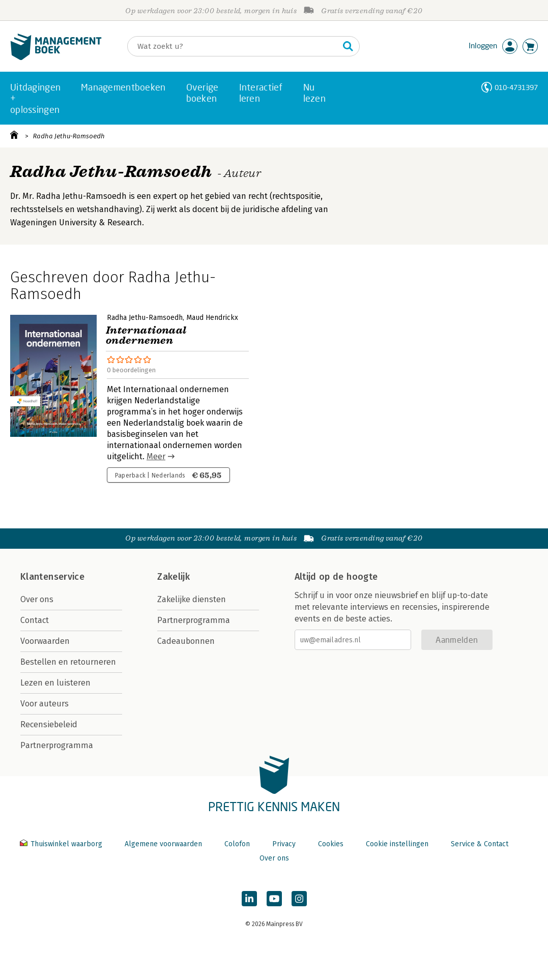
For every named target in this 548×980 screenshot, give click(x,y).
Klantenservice (52, 577)
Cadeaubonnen (186, 641)
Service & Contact (480, 844)
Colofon (237, 844)
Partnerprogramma (57, 745)
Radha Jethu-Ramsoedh (69, 136)
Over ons (37, 599)
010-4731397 (516, 87)
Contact (35, 620)
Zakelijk (174, 577)
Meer (156, 456)
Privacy (284, 844)
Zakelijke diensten (192, 599)
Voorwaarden (45, 641)
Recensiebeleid (49, 724)
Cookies (331, 844)
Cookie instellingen (397, 844)
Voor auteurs (45, 704)
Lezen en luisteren (55, 683)
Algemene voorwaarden (163, 844)
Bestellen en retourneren (68, 662)
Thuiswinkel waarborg (62, 844)
